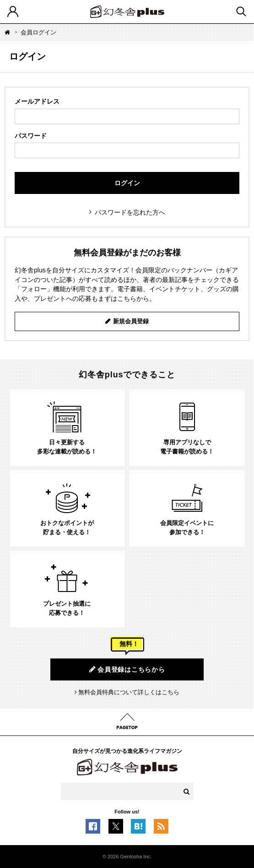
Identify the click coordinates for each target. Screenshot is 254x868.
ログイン (127, 183)
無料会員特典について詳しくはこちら (129, 692)
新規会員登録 (131, 321)
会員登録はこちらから (127, 669)
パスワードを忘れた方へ (130, 212)
